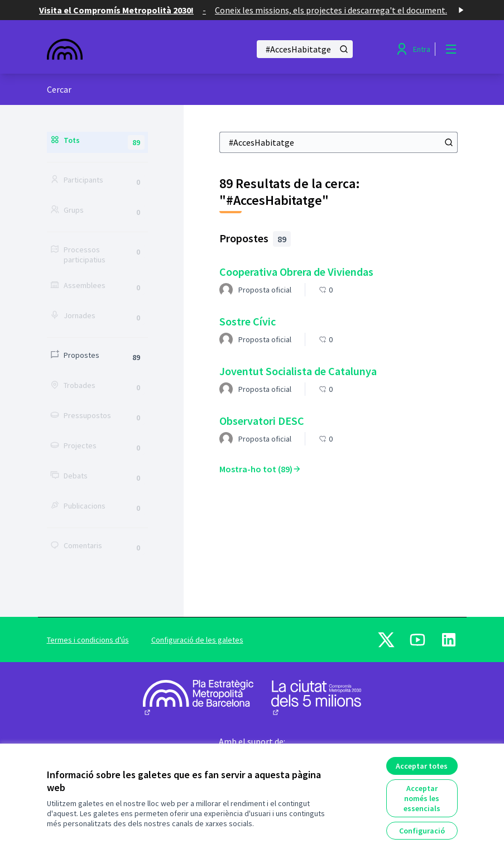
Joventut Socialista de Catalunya (298, 371)
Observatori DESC (262, 421)
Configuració (422, 831)
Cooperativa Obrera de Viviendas (296, 272)
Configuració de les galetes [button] (197, 640)
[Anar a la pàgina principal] (121, 49)
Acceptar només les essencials (422, 798)
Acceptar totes (422, 766)
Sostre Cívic (248, 321)
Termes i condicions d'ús (88, 640)
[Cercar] (305, 49)
